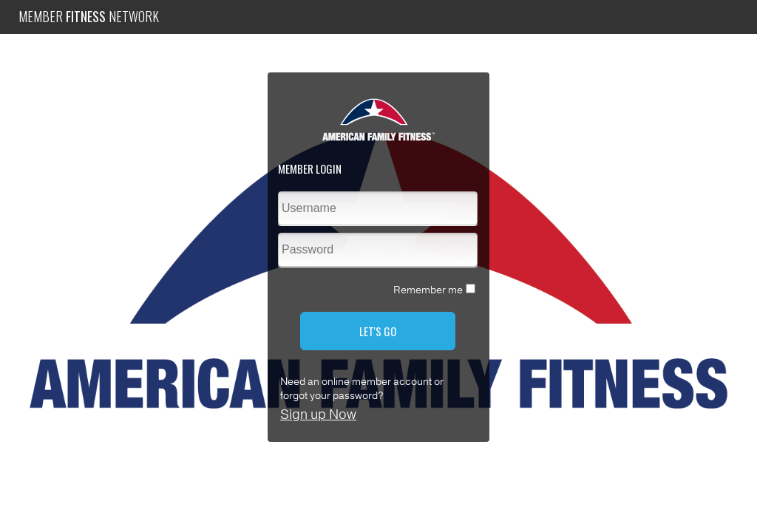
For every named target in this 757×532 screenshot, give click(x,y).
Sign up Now (318, 415)
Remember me (428, 290)
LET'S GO (378, 331)
